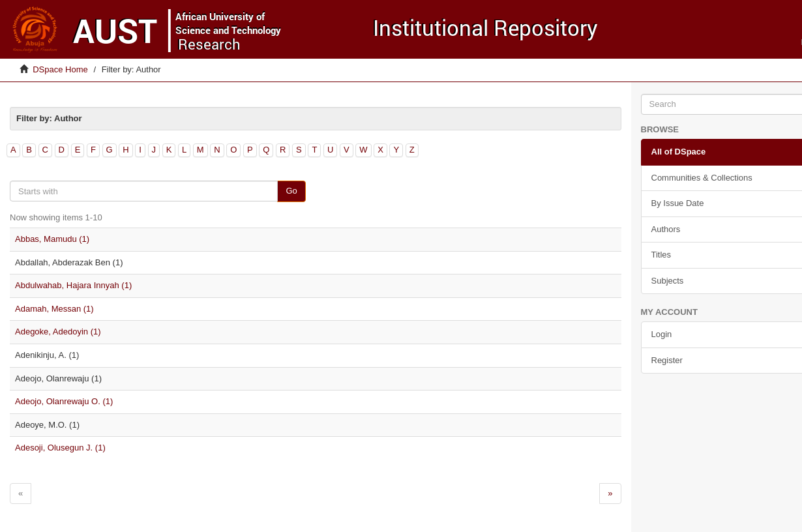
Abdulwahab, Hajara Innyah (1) (73, 285)
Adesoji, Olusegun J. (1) (60, 448)
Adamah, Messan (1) (54, 309)
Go (291, 191)
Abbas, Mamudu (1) (52, 239)
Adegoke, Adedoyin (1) (58, 332)
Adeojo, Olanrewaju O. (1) (64, 401)
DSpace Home (60, 69)
